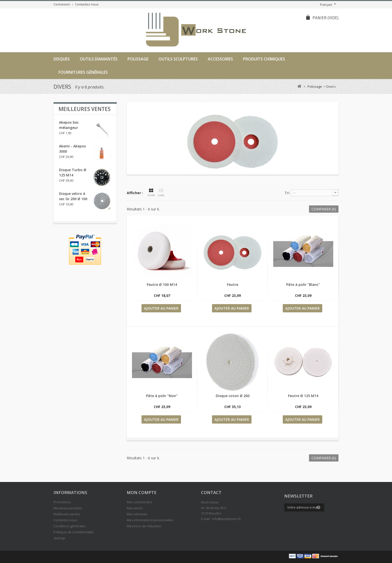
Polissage (138, 59)
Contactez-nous (87, 4)
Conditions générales (69, 526)
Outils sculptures (178, 59)
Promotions (62, 502)
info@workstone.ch (226, 519)
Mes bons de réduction (144, 526)
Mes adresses (137, 514)
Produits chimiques (264, 59)
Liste (161, 193)
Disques (62, 59)
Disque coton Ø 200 (233, 396)
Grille (151, 193)
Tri (287, 193)
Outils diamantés (99, 59)
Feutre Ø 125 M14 (303, 396)
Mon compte (142, 492)
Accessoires (220, 59)
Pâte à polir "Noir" (162, 396)
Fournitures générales (83, 72)
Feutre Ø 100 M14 (162, 284)
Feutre (233, 284)
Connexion (62, 4)
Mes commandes (139, 502)
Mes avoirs (135, 508)
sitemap (59, 538)
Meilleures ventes (84, 109)
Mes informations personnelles (150, 520)
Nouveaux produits (68, 508)
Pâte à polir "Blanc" (303, 284)
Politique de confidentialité (73, 532)
